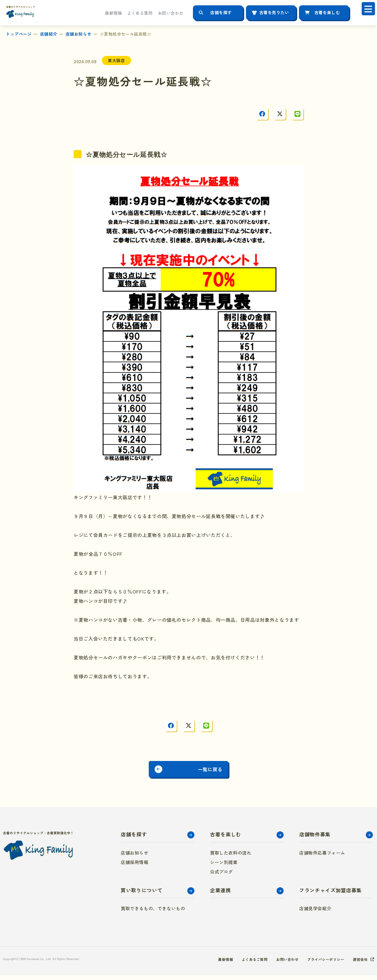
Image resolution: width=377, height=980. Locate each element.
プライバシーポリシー (320, 964)
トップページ (19, 34)
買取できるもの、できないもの (153, 913)
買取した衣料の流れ (231, 857)
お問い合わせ (171, 13)
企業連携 (220, 895)
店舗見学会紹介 (315, 913)
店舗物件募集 (315, 839)
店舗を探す (221, 12)
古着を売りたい (274, 12)
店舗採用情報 (135, 867)
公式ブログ (221, 876)
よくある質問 (140, 13)
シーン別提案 (224, 867)
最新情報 (113, 13)
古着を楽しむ (327, 12)
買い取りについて (142, 895)
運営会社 (359, 964)
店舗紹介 (49, 34)
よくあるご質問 (240, 964)
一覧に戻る (219, 772)
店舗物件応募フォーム (322, 857)
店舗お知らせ (78, 34)
